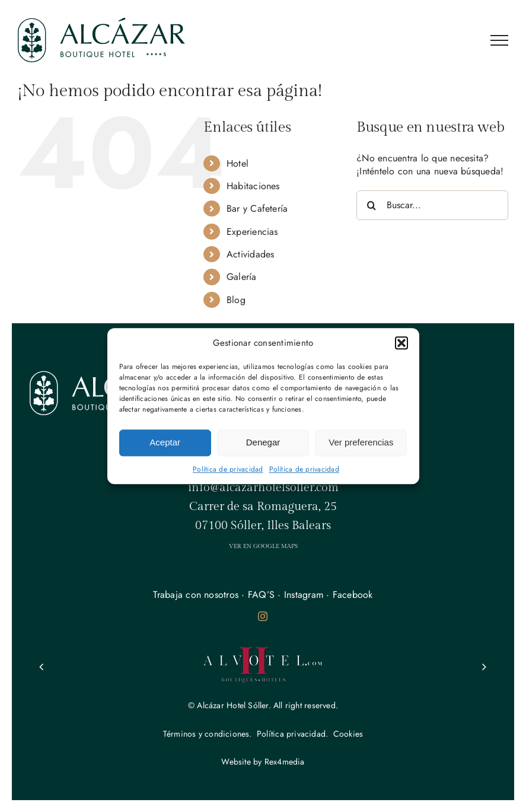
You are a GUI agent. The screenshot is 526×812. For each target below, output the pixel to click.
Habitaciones (253, 186)
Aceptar (165, 442)
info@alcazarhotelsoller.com (263, 488)
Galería (242, 277)
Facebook (353, 595)
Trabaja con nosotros (196, 595)
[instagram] (263, 616)
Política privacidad (291, 734)
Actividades (251, 254)
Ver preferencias (361, 442)
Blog (236, 300)
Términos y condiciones (206, 734)
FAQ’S (261, 595)
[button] (401, 343)
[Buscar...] (432, 205)
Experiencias (252, 232)
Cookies (348, 734)
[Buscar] (371, 205)
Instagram (304, 595)
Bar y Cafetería (257, 208)
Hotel (238, 163)
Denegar (263, 442)
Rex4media (285, 762)
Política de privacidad (228, 469)
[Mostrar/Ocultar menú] (499, 40)
